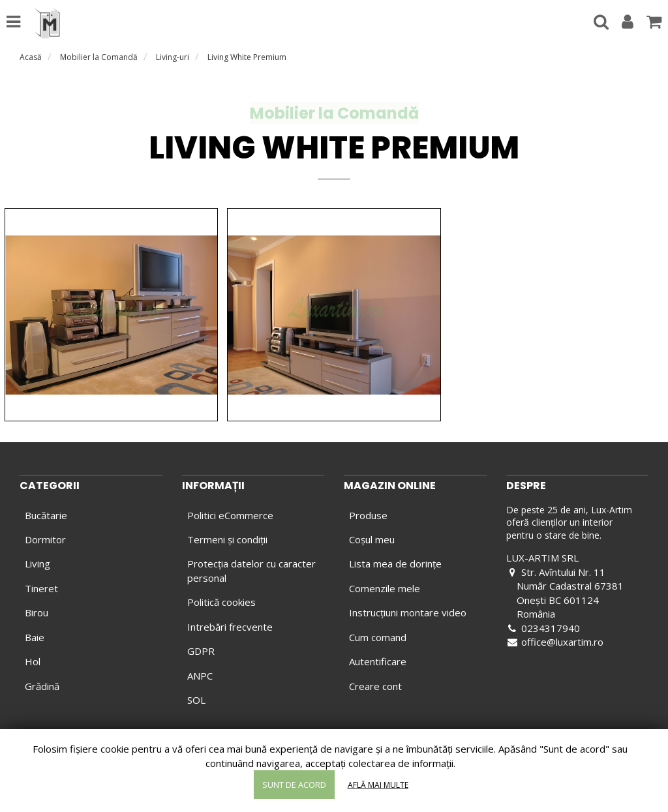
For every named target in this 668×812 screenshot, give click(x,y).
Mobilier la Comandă (99, 57)
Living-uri (173, 57)
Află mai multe (378, 785)
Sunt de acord (294, 785)
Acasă (31, 57)
